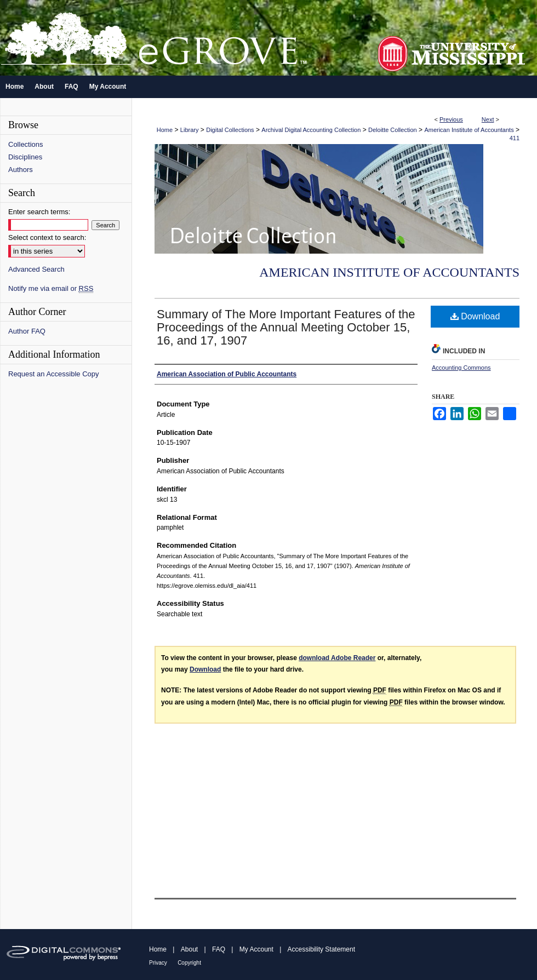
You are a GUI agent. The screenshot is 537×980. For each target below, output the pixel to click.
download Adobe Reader (337, 658)
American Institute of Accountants (469, 130)
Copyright (189, 963)
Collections (26, 144)
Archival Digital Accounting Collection (311, 130)
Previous (451, 119)
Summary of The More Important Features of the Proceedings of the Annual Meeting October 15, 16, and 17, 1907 (286, 327)
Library (190, 130)
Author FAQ (27, 331)
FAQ (219, 949)
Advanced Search (36, 269)
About (189, 949)
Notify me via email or (51, 288)
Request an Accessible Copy (53, 374)
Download (475, 316)
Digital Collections (230, 130)
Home (165, 130)
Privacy (158, 963)
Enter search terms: (39, 212)
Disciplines (25, 157)
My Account (256, 949)
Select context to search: (47, 237)
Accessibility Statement (321, 949)
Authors (21, 170)
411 (515, 138)
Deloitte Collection (393, 130)
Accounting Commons (461, 368)
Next (488, 119)
